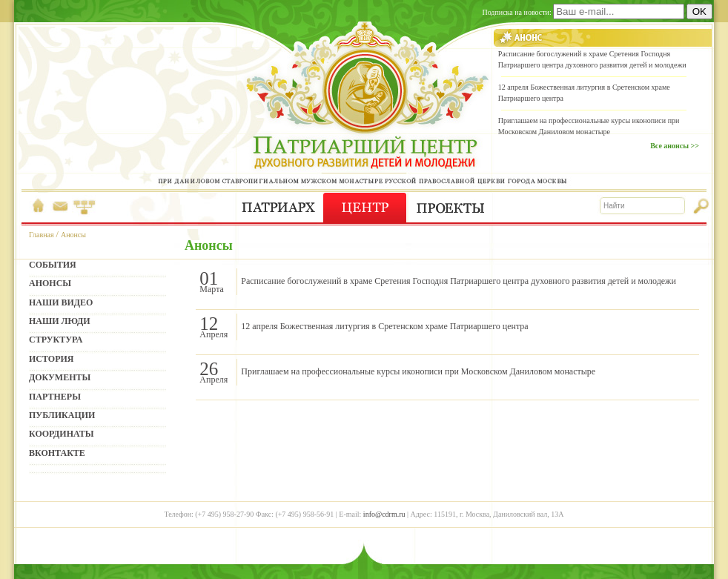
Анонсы (73, 235)
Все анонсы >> (675, 146)
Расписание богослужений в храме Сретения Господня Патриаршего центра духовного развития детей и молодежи (459, 281)
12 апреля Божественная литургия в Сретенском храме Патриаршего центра (384, 326)
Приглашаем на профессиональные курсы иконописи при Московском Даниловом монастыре (418, 371)
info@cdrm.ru (384, 514)
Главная (42, 235)
